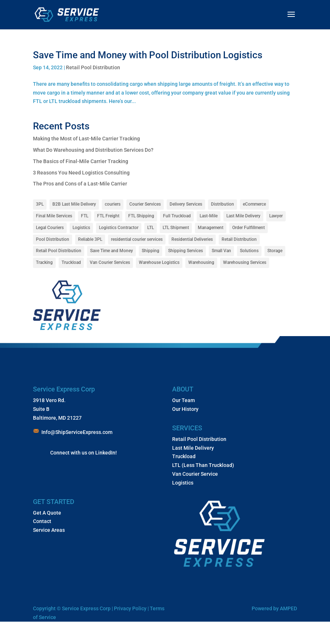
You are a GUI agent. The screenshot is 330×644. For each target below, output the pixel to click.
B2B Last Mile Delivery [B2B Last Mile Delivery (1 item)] (74, 204)
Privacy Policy (131, 608)
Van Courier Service (195, 474)
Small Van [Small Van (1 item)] (221, 251)
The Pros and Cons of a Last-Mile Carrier (80, 184)
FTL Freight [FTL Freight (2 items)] (108, 216)
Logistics (183, 483)
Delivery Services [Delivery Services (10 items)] (186, 204)
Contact (42, 521)
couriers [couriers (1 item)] (113, 204)
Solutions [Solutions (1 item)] (249, 251)
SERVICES (187, 428)
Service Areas (49, 530)
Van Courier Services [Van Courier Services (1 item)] (110, 262)
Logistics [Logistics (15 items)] (81, 228)
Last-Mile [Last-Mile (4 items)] (209, 216)
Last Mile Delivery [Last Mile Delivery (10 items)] (243, 216)
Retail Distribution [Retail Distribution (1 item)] (239, 239)
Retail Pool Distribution (93, 67)
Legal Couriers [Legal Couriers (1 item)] (50, 228)
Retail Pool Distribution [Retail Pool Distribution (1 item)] (59, 251)
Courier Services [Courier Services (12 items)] (145, 204)
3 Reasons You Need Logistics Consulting (81, 173)
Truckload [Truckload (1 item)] (71, 262)
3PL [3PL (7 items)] (40, 204)
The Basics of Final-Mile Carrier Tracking (81, 161)
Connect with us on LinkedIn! (84, 453)
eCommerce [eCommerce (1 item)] (254, 204)
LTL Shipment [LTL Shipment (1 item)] (176, 228)
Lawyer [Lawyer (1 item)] (276, 216)
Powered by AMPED (274, 608)
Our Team (183, 400)
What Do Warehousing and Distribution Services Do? (93, 150)
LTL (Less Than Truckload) (203, 465)
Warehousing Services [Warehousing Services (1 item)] (245, 262)
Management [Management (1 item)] (211, 228)
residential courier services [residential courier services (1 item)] (137, 239)
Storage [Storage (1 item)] (275, 251)
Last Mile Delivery (193, 448)
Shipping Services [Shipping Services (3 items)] (186, 251)
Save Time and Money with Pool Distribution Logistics (150, 55)
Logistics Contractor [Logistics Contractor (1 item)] (119, 228)
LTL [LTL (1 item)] (151, 228)
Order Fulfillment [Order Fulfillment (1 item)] (249, 228)
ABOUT (183, 389)
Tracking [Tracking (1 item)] (44, 262)
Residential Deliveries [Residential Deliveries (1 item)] (192, 239)
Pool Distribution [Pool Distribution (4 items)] (53, 239)
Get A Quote (47, 513)
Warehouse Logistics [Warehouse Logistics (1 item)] (159, 262)
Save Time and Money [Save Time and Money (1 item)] (112, 251)
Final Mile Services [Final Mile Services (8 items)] (54, 216)
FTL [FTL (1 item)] (85, 216)
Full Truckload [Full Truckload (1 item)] (177, 216)
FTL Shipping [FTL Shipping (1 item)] (141, 216)
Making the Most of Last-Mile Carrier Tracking (86, 139)
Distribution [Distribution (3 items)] (223, 204)
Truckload (184, 456)
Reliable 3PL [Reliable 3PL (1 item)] (90, 239)
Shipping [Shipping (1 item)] (151, 251)
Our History (185, 409)
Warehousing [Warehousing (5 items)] (201, 262)
